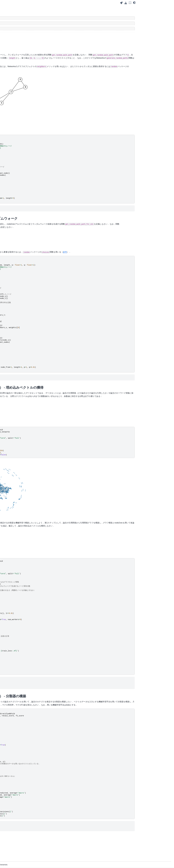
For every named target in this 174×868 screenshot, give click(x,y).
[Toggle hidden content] (88, 18)
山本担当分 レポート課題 (16, 55)
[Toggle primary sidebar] (41, 3)
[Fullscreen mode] (130, 3)
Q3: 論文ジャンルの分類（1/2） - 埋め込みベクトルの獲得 (156, 23)
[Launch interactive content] (121, 3)
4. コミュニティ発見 (14, 38)
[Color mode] (134, 3)
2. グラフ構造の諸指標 (15, 30)
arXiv (62, 406)
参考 (64, 265)
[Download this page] (126, 3)
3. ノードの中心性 (13, 34)
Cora (43, 406)
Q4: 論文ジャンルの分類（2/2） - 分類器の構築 (156, 30)
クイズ (143, 8)
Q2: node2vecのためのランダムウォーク (156, 17)
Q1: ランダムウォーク (151, 11)
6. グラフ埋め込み (13, 46)
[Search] (20, 17)
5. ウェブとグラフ (13, 42)
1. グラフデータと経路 (15, 27)
